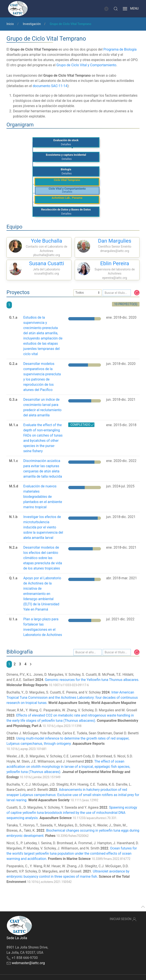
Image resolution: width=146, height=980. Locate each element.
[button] (116, 9)
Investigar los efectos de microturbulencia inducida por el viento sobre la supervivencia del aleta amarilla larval (43, 527)
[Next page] (31, 664)
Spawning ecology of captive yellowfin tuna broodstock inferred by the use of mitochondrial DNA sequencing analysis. (72, 813)
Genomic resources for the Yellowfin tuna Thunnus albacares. (92, 680)
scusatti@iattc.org (47, 273)
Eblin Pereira (115, 263)
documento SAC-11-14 (50, 86)
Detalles (66, 144)
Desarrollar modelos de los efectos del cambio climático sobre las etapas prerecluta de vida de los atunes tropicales (43, 558)
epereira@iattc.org (115, 278)
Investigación (32, 24)
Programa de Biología (120, 49)
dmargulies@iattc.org (115, 251)
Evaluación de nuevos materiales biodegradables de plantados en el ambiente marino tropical (43, 497)
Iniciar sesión (123, 919)
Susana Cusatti (46, 263)
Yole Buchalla (47, 241)
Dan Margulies (115, 241)
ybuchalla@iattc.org (47, 255)
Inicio (10, 24)
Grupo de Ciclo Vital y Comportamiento (86, 65)
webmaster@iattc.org (28, 963)
